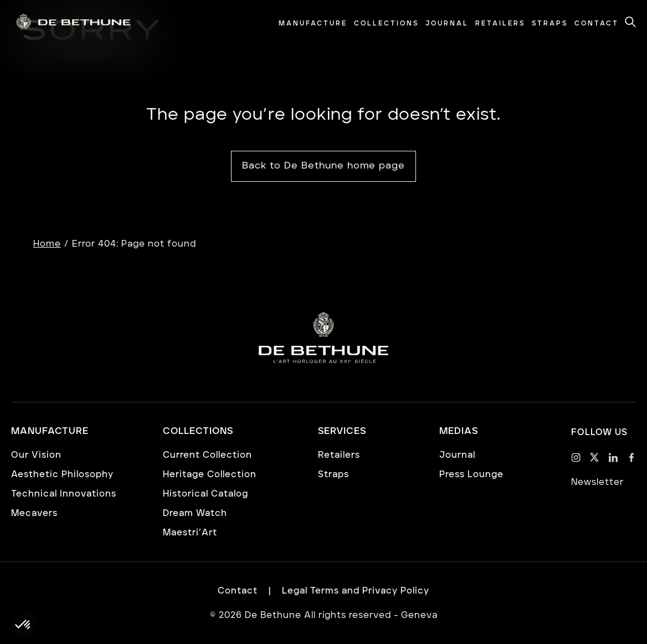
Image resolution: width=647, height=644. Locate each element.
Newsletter (597, 482)
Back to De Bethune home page (323, 166)
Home (47, 244)
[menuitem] (313, 24)
